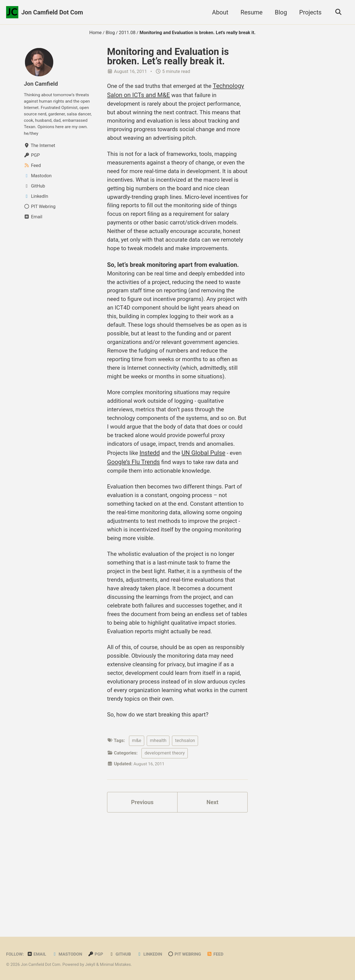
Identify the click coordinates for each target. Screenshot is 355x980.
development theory (165, 858)
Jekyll (93, 965)
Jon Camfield (42, 84)
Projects (309, 12)
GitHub (125, 954)
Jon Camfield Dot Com (52, 12)
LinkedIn (156, 954)
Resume (250, 12)
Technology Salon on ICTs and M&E (155, 95)
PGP (100, 954)
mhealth (158, 845)
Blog (279, 12)
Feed (224, 954)
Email (38, 954)
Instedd (183, 512)
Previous (142, 908)
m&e (137, 845)
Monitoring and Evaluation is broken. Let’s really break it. (168, 56)
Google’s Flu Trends (168, 521)
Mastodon (70, 954)
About (218, 12)
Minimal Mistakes (120, 965)
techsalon (185, 845)
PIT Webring (192, 954)
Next (212, 908)
